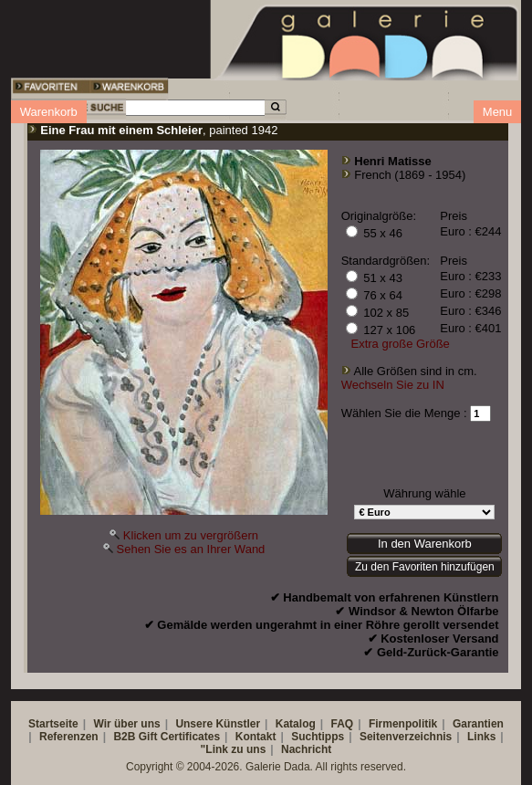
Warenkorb (49, 112)
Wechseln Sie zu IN (393, 385)
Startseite (53, 724)
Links (481, 737)
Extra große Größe (400, 344)
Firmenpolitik (403, 724)
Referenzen (69, 737)
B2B (124, 737)
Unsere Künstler (218, 724)
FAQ (343, 724)
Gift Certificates (179, 737)
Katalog (296, 724)
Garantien (478, 724)
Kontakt (256, 737)
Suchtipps (318, 737)
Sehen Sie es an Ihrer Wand (191, 549)
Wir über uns (126, 724)
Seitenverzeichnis (406, 737)
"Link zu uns (234, 749)
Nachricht (306, 749)
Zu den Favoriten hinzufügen (425, 567)
